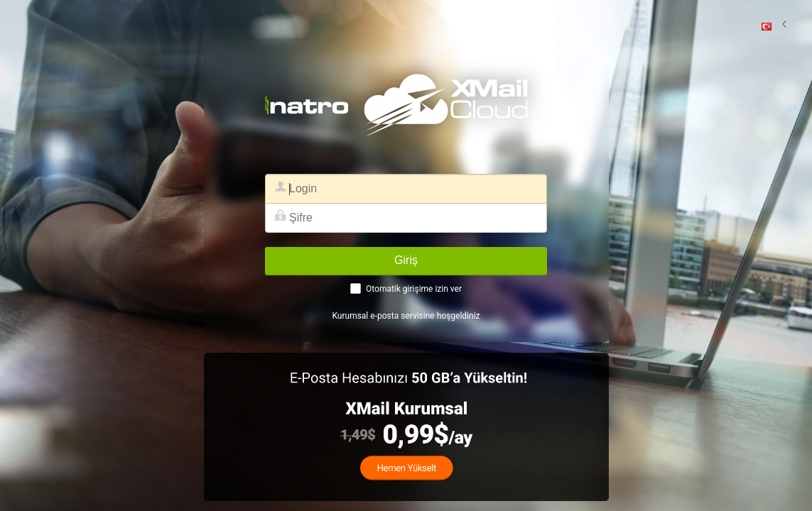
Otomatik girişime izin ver (414, 289)
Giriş (406, 260)
